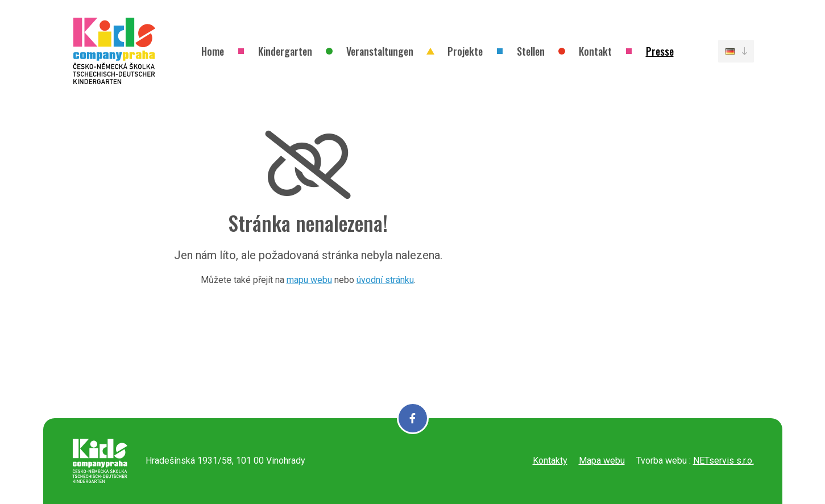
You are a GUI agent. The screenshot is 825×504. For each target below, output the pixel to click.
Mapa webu (602, 461)
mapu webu (309, 280)
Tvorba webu (662, 461)
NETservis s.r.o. (724, 461)
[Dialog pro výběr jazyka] (736, 51)
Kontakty (550, 461)
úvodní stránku (385, 280)
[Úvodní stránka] (114, 51)
